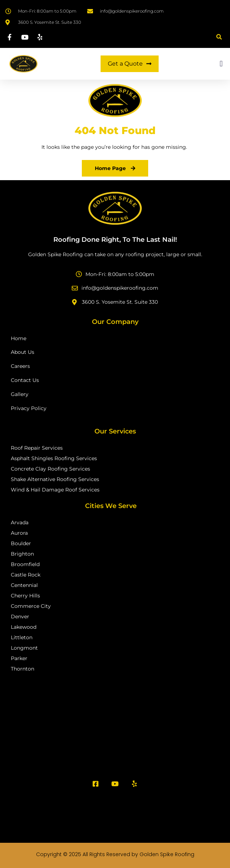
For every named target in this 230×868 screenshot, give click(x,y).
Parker (19, 658)
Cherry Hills (25, 596)
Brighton (22, 554)
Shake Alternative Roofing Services (55, 479)
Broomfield (25, 564)
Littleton (22, 637)
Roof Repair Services (37, 448)
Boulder (21, 543)
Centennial (24, 585)
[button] (219, 37)
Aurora (19, 533)
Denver (20, 616)
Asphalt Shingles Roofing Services (54, 458)
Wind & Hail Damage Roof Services (55, 490)
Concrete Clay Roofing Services (50, 469)
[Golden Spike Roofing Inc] (115, 725)
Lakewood (24, 627)
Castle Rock (26, 575)
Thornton (23, 669)
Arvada (20, 522)
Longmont (24, 648)
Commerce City (31, 606)
